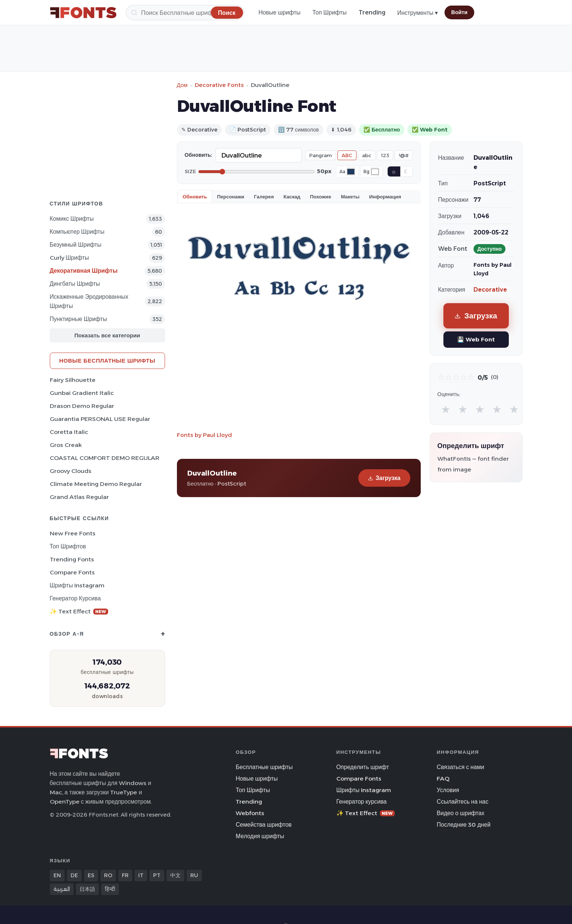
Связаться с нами (460, 767)
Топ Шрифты (330, 12)
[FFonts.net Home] (83, 13)
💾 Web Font (476, 339)
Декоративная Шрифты (84, 271)
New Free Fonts (73, 533)
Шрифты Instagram (77, 585)
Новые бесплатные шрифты (107, 361)
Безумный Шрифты (76, 245)
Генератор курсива (75, 598)
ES (91, 875)
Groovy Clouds (71, 471)
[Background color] (375, 172)
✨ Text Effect (79, 611)
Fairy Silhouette (73, 380)
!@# (404, 155)
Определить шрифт (363, 767)
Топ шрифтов (68, 546)
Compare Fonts (72, 572)
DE (74, 875)
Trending (372, 12)
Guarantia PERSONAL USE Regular (100, 419)
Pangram (321, 155)
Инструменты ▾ (418, 13)
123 (385, 155)
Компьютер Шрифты (77, 232)
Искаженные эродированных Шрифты (89, 301)
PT (157, 875)
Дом (182, 85)
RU (194, 875)
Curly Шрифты (70, 258)
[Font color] (351, 172)
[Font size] (256, 172)
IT (141, 875)
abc (367, 155)
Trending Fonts (72, 559)
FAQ (443, 779)
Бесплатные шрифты (264, 767)
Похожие (321, 197)
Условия (448, 790)
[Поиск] (185, 13)
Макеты (350, 197)
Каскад (292, 197)
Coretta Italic (69, 432)
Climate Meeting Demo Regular (96, 484)
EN (57, 875)
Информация (385, 197)
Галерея (264, 197)
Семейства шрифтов (264, 825)
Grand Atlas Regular (79, 497)
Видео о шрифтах (460, 813)
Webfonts (250, 813)
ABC (347, 155)
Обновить (195, 197)
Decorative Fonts (219, 85)
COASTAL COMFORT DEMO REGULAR (105, 458)
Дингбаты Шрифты (75, 284)
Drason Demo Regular (82, 406)
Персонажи (231, 197)
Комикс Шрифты (72, 219)
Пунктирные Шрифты (78, 319)
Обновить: (199, 155)
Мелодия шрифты (260, 836)
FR (125, 875)
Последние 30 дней (464, 825)
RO (108, 875)
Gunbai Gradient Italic (82, 393)
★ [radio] (446, 409)
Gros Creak (66, 445)
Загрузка (384, 478)
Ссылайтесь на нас (463, 802)
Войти (459, 12)
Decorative (490, 290)
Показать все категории (107, 335)
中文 (175, 875)
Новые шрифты (280, 12)
